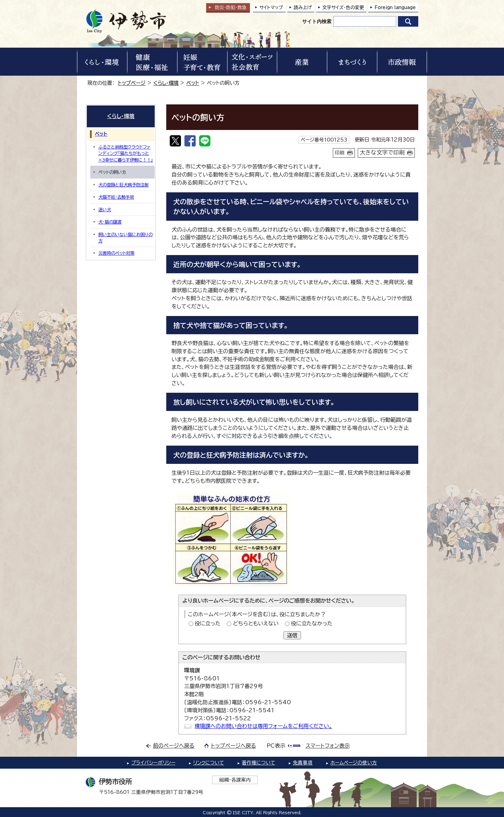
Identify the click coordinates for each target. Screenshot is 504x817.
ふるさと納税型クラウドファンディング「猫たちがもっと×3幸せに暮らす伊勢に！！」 (126, 153)
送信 (292, 635)
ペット (193, 83)
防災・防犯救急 (231, 8)
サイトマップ (271, 8)
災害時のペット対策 (116, 253)
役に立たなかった (312, 623)
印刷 (340, 153)
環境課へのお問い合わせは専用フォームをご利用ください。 (263, 726)
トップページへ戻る (234, 746)
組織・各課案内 (235, 780)
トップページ (132, 83)
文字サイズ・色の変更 (343, 8)
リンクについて (209, 763)
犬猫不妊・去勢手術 (116, 197)
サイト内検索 (317, 21)
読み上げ (303, 8)
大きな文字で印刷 (382, 152)
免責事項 (303, 763)
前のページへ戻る (174, 746)
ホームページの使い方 (354, 763)
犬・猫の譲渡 (110, 222)
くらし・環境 (166, 83)
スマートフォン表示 (328, 746)
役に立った (208, 623)
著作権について (258, 763)
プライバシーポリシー (153, 763)
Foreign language (395, 8)
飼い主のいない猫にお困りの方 (125, 238)
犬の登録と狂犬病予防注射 (124, 185)
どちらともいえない (256, 623)
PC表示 (276, 746)
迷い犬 (105, 210)
